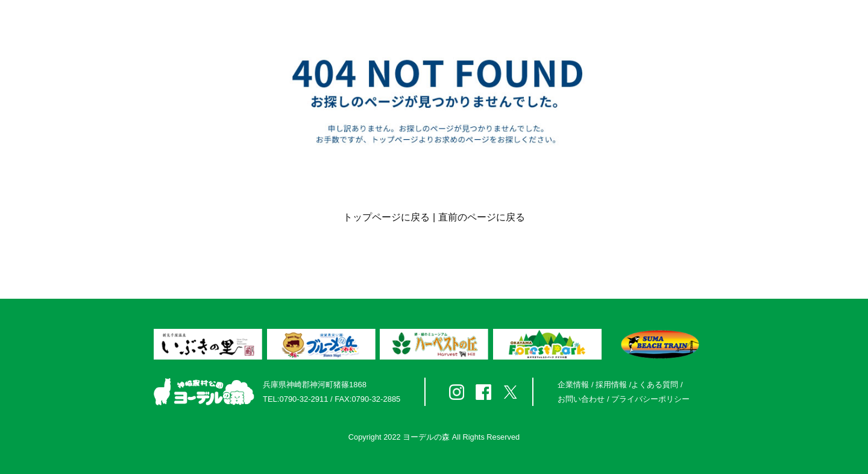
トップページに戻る (386, 217)
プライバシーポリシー (650, 399)
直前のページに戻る (482, 217)
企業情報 (573, 385)
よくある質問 (655, 385)
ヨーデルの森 (426, 437)
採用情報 (611, 385)
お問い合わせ (581, 399)
